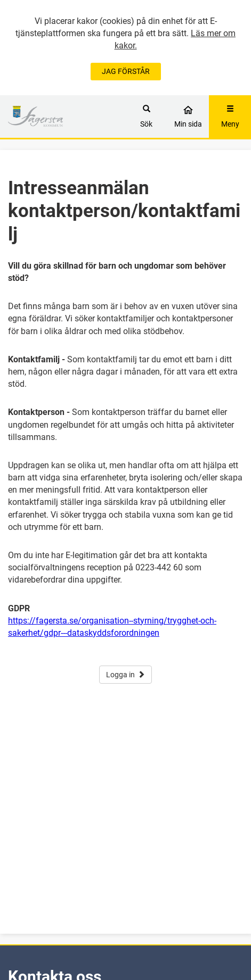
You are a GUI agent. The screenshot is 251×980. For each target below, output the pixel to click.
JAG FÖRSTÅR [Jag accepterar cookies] (126, 71)
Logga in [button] (125, 675)
